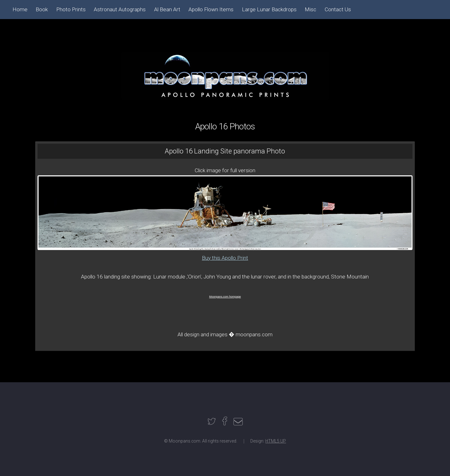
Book (42, 9)
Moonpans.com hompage (225, 297)
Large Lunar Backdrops (269, 9)
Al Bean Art (167, 9)
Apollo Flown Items (211, 9)
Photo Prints (71, 9)
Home (20, 9)
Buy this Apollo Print (225, 258)
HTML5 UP (276, 441)
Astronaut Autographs (120, 9)
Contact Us (338, 9)
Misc (310, 9)
